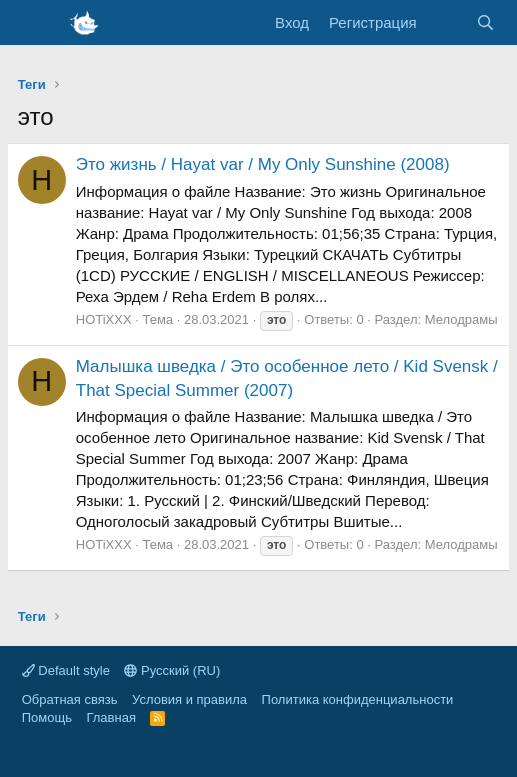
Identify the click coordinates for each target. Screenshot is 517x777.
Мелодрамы (461, 319)
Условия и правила (189, 699)
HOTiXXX (104, 319)
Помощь (47, 717)
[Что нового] (446, 22)
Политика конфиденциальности (358, 699)
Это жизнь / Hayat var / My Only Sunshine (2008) (263, 164)
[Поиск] (485, 22)
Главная (110, 717)
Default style (66, 670)
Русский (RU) (172, 670)
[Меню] (35, 23)
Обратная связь (70, 699)
